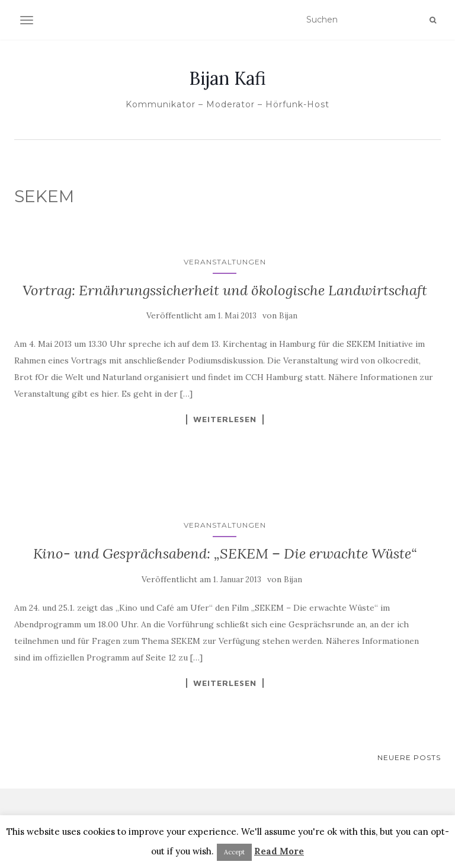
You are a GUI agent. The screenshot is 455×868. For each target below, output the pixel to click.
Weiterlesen (225, 419)
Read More (279, 851)
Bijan (288, 316)
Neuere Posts (409, 757)
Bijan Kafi (227, 78)
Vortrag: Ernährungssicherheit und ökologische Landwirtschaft (225, 290)
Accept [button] (234, 852)
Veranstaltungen (225, 262)
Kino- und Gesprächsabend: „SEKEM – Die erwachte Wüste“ (225, 553)
